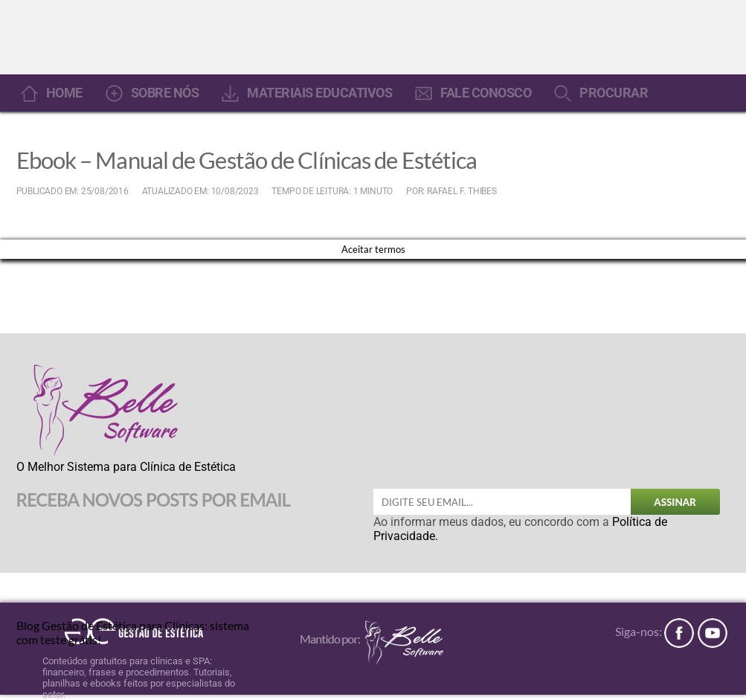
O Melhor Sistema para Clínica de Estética (126, 467)
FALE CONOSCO (486, 93)
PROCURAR (614, 93)
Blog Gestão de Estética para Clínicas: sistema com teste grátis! (133, 631)
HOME (64, 93)
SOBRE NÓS (165, 93)
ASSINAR (675, 502)
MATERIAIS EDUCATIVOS (319, 93)
